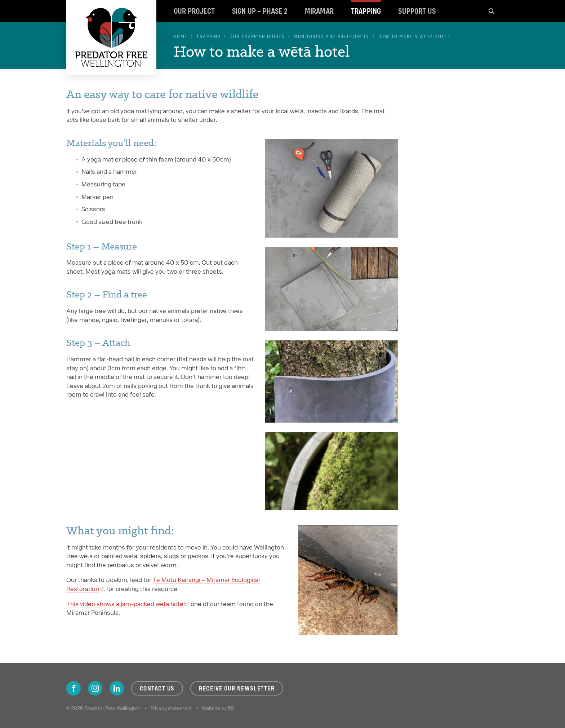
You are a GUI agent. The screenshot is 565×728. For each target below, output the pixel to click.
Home (181, 36)
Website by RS (218, 708)
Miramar (319, 11)
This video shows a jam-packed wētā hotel (126, 604)
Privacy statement (171, 708)
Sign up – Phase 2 (260, 11)
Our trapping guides (257, 36)
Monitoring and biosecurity (331, 36)
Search (491, 11)
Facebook (74, 688)
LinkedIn (117, 688)
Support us (417, 11)
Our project (194, 11)
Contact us (157, 688)
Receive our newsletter (237, 688)
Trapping (366, 11)
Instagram (95, 688)
